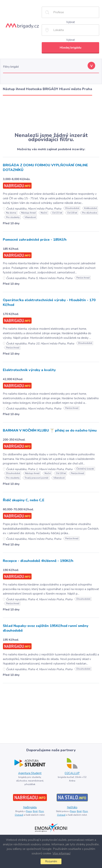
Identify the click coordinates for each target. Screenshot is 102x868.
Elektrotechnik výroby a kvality (29, 370)
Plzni (41, 811)
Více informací (61, 853)
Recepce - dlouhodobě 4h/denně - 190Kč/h (38, 561)
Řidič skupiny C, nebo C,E (24, 500)
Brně (35, 811)
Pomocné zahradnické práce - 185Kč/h (35, 240)
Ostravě (19, 815)
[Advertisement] (51, 114)
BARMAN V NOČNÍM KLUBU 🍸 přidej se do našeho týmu (50, 430)
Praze (29, 811)
